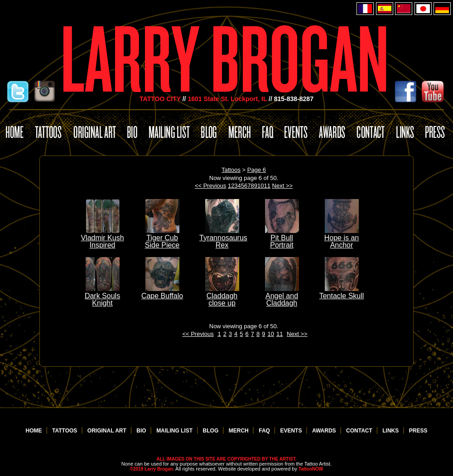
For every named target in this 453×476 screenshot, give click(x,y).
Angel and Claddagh (282, 296)
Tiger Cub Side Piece (162, 238)
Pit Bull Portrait (282, 238)
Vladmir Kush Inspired (102, 238)
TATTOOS (65, 431)
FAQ (265, 431)
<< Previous (210, 186)
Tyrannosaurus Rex (223, 238)
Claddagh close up (222, 296)
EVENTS (292, 431)
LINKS (391, 431)
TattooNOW (311, 469)
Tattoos (231, 170)
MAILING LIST (175, 431)
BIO (142, 431)
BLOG (212, 431)
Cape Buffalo (162, 292)
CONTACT (360, 431)
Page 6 (257, 170)
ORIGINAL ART (108, 431)
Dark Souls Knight (102, 296)
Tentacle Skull (342, 292)
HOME (35, 431)
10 (260, 186)
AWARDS (325, 431)
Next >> (283, 186)
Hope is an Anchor (342, 238)
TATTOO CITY (160, 99)
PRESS (418, 431)
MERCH (239, 431)
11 (267, 186)
